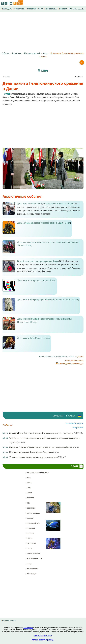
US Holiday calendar (76, 9)
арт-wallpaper (32, 568)
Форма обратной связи (43, 636)
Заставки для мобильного (37, 472)
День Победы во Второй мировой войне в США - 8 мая (44, 223)
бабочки (30, 498)
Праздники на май (32, 53)
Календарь (17, 53)
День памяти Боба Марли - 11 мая (33, 338)
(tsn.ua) (76, 447)
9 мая (45, 53)
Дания (80, 357)
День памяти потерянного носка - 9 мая (36, 280)
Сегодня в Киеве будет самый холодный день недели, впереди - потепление (41, 433)
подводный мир (33, 523)
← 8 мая (7, 77)
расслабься (31, 543)
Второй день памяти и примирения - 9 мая (38, 261)
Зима (28, 478)
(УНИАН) (78, 433)
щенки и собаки (33, 553)
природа (30, 533)
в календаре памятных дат (70, 363)
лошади (29, 518)
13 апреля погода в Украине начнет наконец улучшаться (33, 457)
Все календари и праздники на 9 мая (57, 357)
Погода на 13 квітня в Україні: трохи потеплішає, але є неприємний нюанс (41, 447)
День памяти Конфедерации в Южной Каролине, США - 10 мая (48, 300)
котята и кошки (33, 513)
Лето (28, 488)
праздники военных (74, 360)
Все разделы (78, 427)
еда (27, 503)
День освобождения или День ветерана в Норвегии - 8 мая (45, 204)
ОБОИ (40, 9)
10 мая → (79, 77)
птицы (29, 538)
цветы (29, 548)
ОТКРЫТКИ (31, 9)
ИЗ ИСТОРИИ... (51, 9)
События (5, 53)
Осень (29, 493)
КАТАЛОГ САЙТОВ (9, 621)
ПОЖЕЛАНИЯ (19, 9)
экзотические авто (34, 558)
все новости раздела (75, 423)
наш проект (28, 628)
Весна (29, 483)
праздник (30, 528)
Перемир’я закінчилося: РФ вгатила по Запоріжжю (31, 452)
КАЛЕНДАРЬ (7, 9)
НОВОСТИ (63, 9)
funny (28, 563)
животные (30, 508)
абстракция (31, 573)
